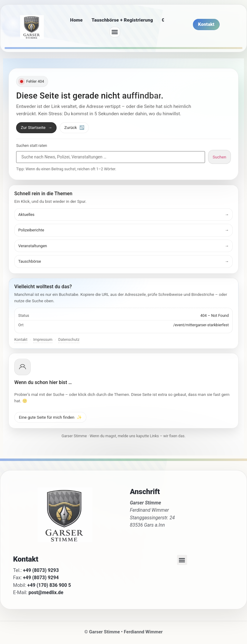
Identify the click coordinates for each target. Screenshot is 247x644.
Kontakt (21, 339)
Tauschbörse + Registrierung (122, 20)
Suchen (219, 157)
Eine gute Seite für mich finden (50, 417)
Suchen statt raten (31, 146)
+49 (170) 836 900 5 (49, 585)
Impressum (43, 339)
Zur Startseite (36, 127)
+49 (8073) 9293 (41, 570)
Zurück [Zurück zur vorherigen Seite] (74, 127)
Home (77, 20)
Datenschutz (69, 339)
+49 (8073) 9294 (41, 578)
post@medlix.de (46, 592)
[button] (115, 32)
